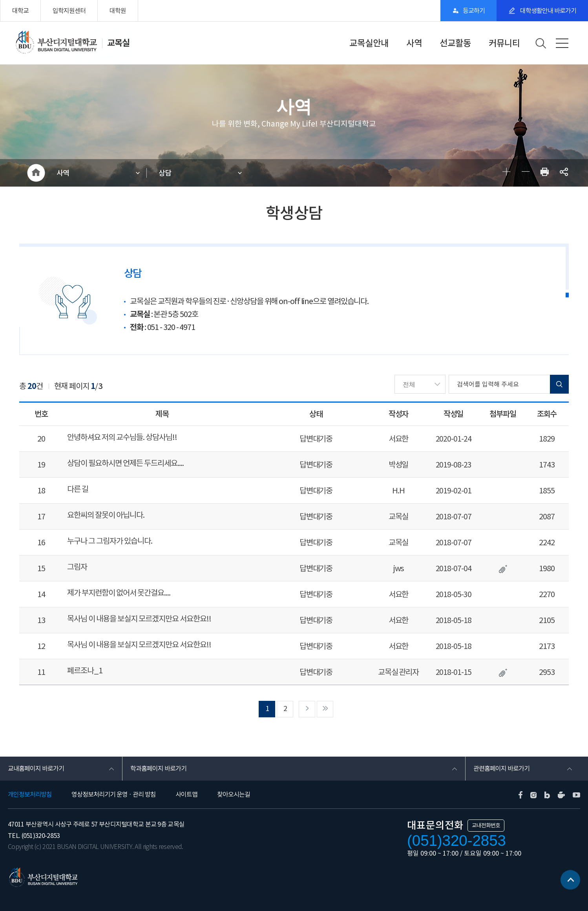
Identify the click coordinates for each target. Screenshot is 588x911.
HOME (36, 173)
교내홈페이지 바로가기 (36, 768)
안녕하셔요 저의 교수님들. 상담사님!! (122, 437)
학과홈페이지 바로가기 (158, 768)
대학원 (118, 11)
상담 (165, 173)
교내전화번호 (486, 825)
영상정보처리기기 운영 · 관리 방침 (114, 794)
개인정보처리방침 (30, 794)
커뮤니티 (504, 43)
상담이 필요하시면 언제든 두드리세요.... (125, 463)
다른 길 (78, 489)
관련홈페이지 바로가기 (501, 768)
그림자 (77, 567)
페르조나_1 (85, 671)
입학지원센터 (69, 11)
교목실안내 (369, 43)
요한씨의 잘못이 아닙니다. (106, 515)
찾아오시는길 (234, 794)
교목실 (118, 43)
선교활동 (455, 43)
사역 (414, 43)
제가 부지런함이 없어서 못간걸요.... (119, 593)
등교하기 (474, 11)
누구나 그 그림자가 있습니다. (110, 541)
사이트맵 (186, 794)
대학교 (20, 11)
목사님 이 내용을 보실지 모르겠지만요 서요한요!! (139, 619)
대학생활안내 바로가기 (548, 11)
